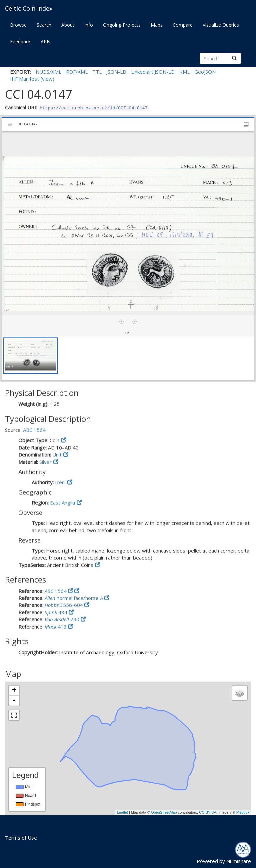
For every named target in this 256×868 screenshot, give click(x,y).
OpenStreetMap (164, 812)
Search (44, 25)
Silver (45, 462)
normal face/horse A (74, 598)
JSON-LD (116, 72)
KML (184, 72)
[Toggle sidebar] (10, 124)
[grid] (128, 358)
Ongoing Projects (122, 25)
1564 (56, 591)
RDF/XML (77, 72)
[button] (30, 356)
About (68, 25)
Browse (18, 25)
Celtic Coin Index (29, 8)
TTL (97, 72)
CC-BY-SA (208, 812)
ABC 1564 (34, 430)
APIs (45, 42)
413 (56, 627)
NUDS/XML (48, 72)
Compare (183, 25)
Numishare (239, 861)
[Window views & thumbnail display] (246, 124)
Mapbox (243, 812)
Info (89, 25)
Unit (57, 455)
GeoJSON (205, 72)
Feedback (20, 42)
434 (57, 612)
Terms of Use (21, 838)
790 (63, 619)
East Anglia (62, 503)
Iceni (60, 482)
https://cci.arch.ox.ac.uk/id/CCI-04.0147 (94, 108)
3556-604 (64, 605)
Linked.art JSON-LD (153, 72)
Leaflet (122, 812)
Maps (157, 25)
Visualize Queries (221, 25)
